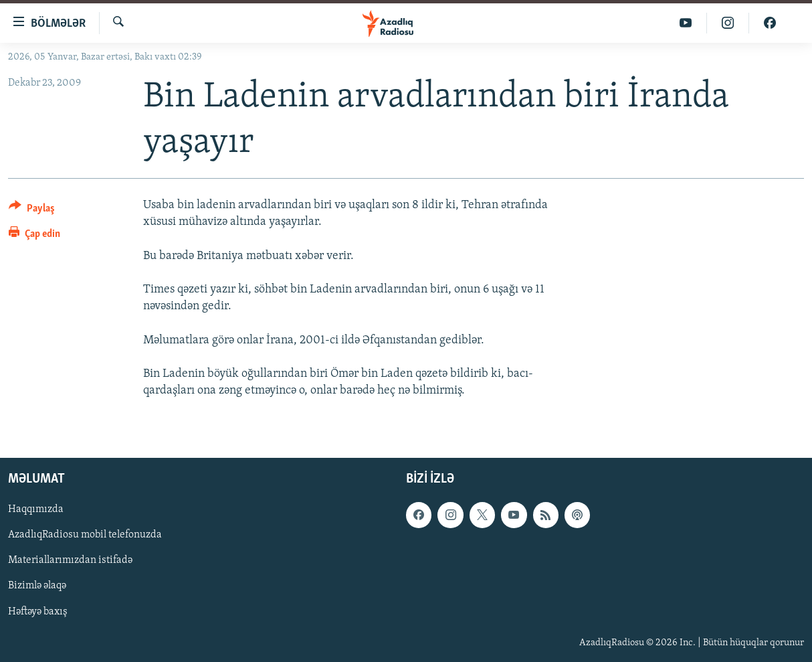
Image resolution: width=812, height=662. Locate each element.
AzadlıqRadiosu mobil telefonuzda (85, 535)
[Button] (32, 211)
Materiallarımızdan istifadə (70, 561)
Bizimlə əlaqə (37, 586)
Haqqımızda (36, 510)
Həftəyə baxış (38, 612)
